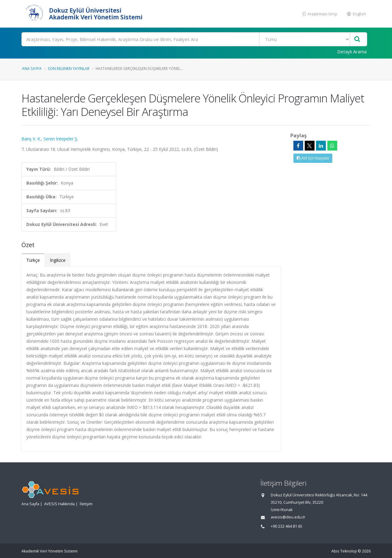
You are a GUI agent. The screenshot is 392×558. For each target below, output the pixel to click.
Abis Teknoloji (344, 551)
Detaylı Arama (352, 52)
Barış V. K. (31, 139)
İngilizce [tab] (58, 260)
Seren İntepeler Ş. (61, 139)
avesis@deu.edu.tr (288, 517)
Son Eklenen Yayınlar (69, 68)
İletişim (86, 504)
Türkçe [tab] (33, 260)
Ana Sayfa (32, 68)
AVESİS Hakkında (59, 504)
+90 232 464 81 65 (286, 526)
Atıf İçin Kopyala (313, 158)
